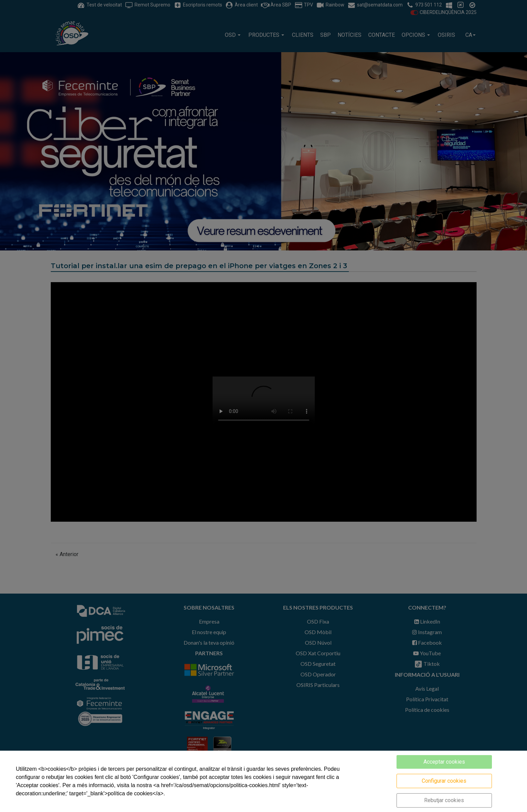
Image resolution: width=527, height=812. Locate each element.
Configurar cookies (444, 781)
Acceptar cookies (444, 762)
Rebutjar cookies (444, 800)
